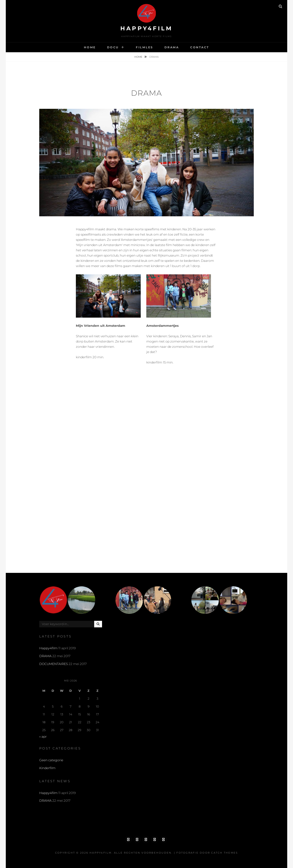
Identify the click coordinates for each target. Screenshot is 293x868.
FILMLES (145, 47)
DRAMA (172, 47)
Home (139, 57)
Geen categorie (51, 760)
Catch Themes (225, 853)
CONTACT (200, 47)
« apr (43, 737)
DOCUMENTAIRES (54, 664)
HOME (90, 47)
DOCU (113, 47)
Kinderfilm (47, 768)
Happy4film (146, 28)
